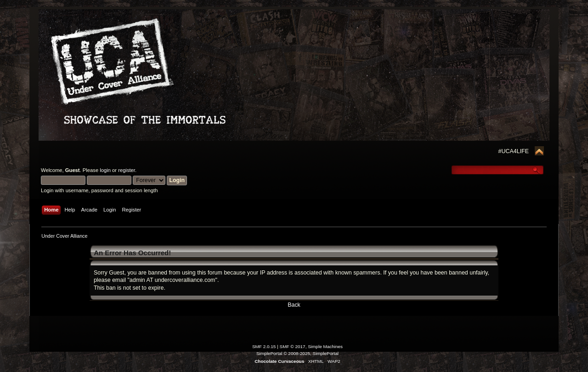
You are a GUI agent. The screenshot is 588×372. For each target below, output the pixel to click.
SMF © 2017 (293, 346)
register (127, 170)
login (105, 170)
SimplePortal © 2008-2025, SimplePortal (297, 353)
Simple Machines (325, 346)
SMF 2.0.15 (264, 346)
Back (294, 305)
